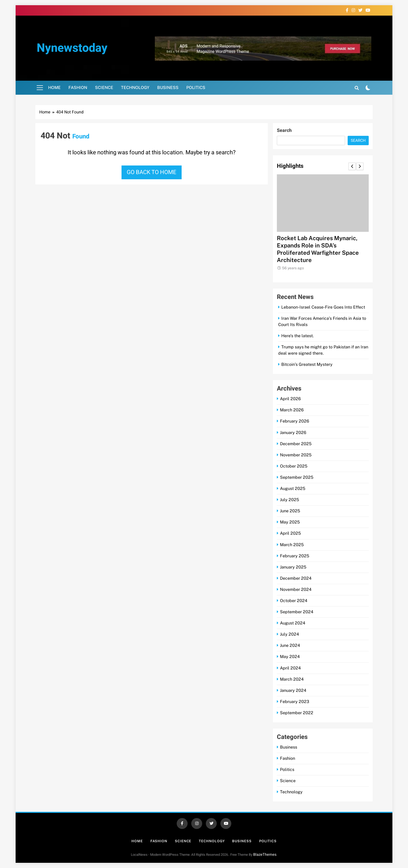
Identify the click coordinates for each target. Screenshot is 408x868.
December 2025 (296, 444)
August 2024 (293, 623)
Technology (135, 88)
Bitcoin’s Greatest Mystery (307, 364)
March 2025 (292, 545)
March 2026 (292, 410)
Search (284, 130)
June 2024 (290, 645)
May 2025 (290, 522)
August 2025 (293, 489)
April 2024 (290, 668)
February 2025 (295, 556)
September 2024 (297, 612)
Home (54, 88)
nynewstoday (72, 48)
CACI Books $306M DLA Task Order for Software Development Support (321, 245)
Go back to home (152, 172)
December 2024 (296, 578)
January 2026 (293, 433)
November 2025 (296, 455)
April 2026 (290, 399)
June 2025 (290, 511)
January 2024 (293, 690)
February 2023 (295, 702)
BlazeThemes (265, 855)
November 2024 (296, 589)
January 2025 (293, 567)
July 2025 (289, 500)
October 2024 (294, 601)
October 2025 (294, 466)
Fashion (78, 88)
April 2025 (290, 533)
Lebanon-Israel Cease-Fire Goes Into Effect (323, 307)
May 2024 (290, 657)
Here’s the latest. (298, 336)
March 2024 (292, 679)
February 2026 (295, 421)
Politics (196, 88)
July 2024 (289, 634)
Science (104, 88)
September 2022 (297, 713)
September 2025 (297, 477)
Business (168, 88)
